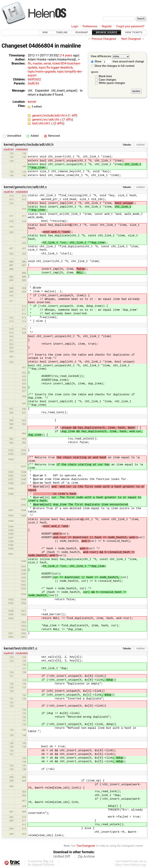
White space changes (112, 83)
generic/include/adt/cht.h (50, 115)
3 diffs (59, 123)
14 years (66, 55)
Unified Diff (62, 856)
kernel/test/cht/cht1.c (21, 648)
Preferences (90, 26)
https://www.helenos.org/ (131, 865)
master (37, 63)
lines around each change (123, 62)
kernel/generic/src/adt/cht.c (25, 187)
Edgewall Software (43, 865)
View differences (101, 57)
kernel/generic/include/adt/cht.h (29, 145)
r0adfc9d (8, 149)
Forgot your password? (130, 26)
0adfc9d (33, 83)
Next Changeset (131, 39)
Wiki (45, 32)
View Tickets (134, 32)
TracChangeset (86, 846)
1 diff (73, 115)
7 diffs (68, 120)
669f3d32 (34, 79)
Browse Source (107, 32)
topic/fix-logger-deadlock (56, 67)
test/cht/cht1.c (43, 123)
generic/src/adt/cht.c (47, 120)
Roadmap (82, 32)
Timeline (62, 32)
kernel (32, 102)
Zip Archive (86, 856)
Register (107, 26)
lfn (29, 63)
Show (96, 62)
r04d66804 (22, 149)
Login (75, 26)
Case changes (107, 80)
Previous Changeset (104, 39)
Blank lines (105, 76)
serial (47, 63)
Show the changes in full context (113, 66)
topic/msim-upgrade (42, 72)
